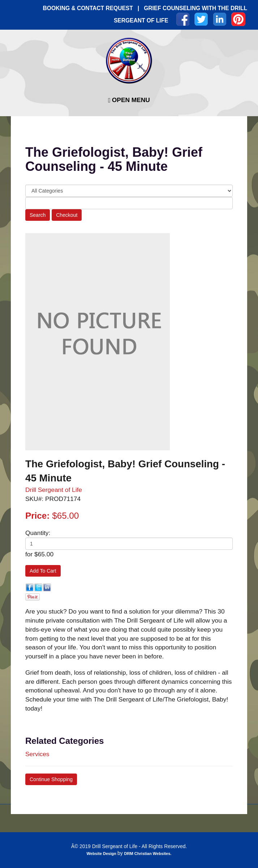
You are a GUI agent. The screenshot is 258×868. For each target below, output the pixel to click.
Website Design (102, 854)
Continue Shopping (51, 779)
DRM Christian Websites (147, 854)
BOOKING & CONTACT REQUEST (88, 8)
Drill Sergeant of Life (54, 490)
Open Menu (129, 100)
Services (37, 754)
